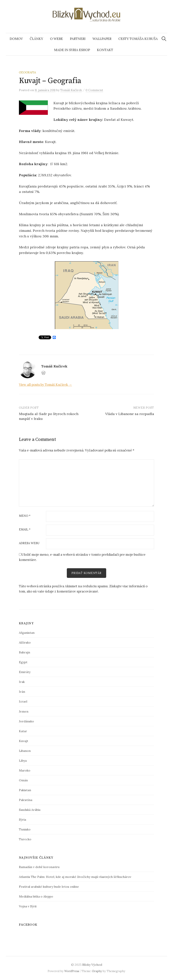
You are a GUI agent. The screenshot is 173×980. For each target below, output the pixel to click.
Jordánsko (26, 721)
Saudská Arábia (30, 810)
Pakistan (25, 790)
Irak (22, 682)
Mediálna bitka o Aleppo (36, 896)
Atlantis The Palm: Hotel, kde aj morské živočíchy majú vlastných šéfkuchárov (75, 877)
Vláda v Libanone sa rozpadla (130, 414)
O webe (56, 39)
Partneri (78, 39)
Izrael (23, 702)
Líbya (23, 761)
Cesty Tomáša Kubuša (138, 39)
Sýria (22, 819)
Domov (16, 39)
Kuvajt (24, 741)
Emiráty (25, 672)
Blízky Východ (92, 965)
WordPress (72, 971)
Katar (23, 731)
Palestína (26, 800)
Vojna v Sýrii (28, 906)
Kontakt (105, 50)
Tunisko (25, 829)
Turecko (25, 839)
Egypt (23, 662)
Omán (23, 780)
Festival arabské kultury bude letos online (49, 887)
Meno (25, 516)
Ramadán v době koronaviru (39, 867)
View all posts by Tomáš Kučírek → (45, 385)
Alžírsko (25, 643)
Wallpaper (102, 39)
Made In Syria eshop (72, 50)
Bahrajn (25, 652)
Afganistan (27, 633)
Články (36, 39)
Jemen (24, 711)
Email (25, 530)
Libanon (25, 751)
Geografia (27, 72)
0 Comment (94, 90)
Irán (22, 692)
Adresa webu (29, 543)
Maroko (25, 770)
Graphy (97, 971)
